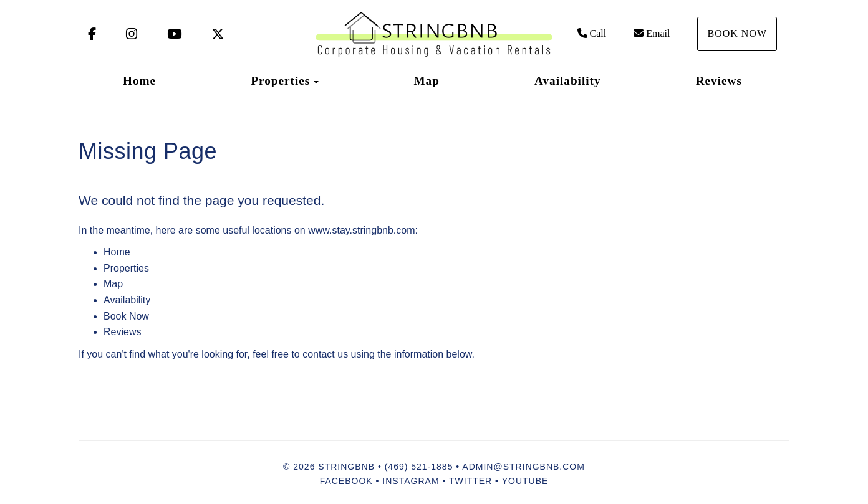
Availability (568, 81)
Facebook (346, 481)
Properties (280, 81)
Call (592, 33)
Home (139, 81)
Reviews (719, 81)
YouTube (525, 481)
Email (652, 33)
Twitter (470, 481)
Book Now (737, 33)
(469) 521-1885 (419, 467)
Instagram (411, 481)
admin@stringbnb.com (523, 467)
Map (426, 81)
